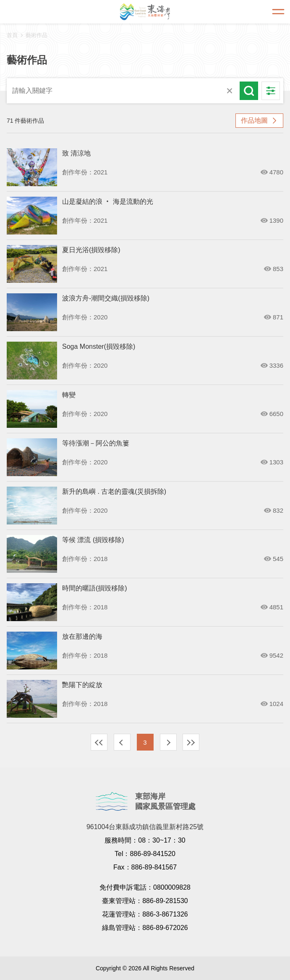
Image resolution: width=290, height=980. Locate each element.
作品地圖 (254, 120)
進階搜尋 (271, 91)
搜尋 (249, 91)
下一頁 (168, 742)
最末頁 (191, 742)
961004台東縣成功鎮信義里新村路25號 (145, 827)
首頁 (12, 35)
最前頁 (99, 742)
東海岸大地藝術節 (145, 12)
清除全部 (230, 91)
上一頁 (122, 742)
